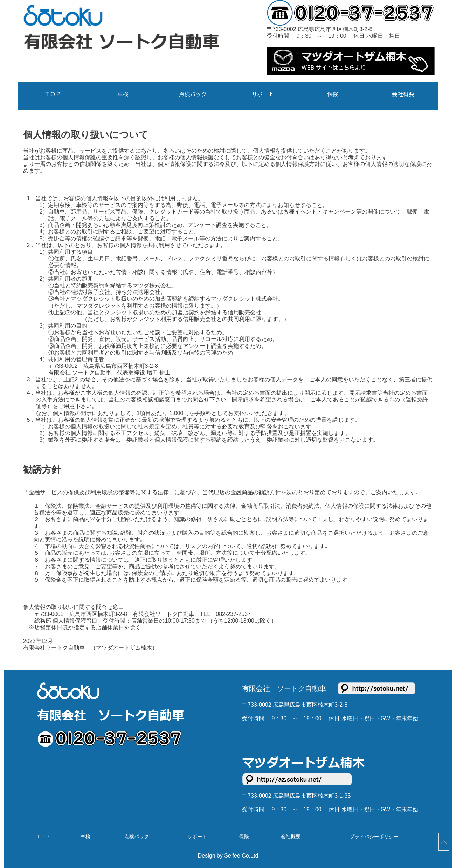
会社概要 (403, 94)
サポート (263, 94)
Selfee (232, 856)
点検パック (193, 94)
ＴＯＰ (53, 94)
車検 (123, 94)
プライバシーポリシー (374, 836)
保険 (333, 94)
